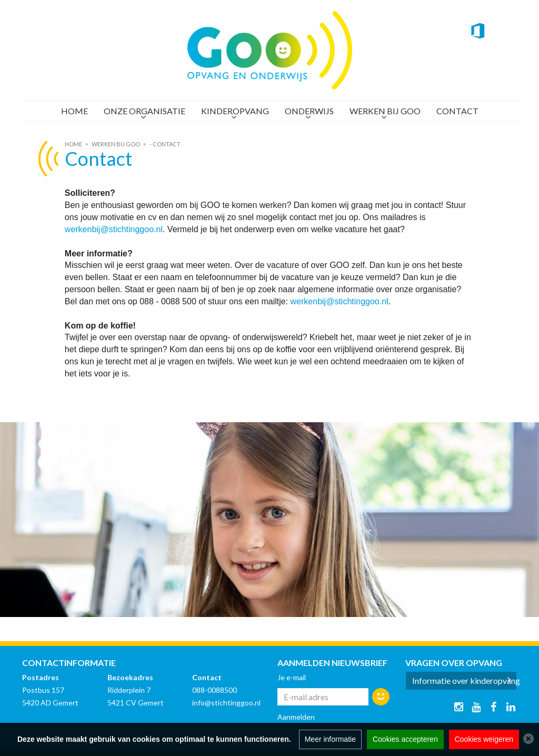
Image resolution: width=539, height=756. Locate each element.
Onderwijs (309, 111)
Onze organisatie (144, 111)
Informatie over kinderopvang (465, 680)
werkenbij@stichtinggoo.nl (114, 229)
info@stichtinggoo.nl (226, 703)
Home (74, 111)
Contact (457, 111)
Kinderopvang (235, 111)
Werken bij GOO (385, 111)
